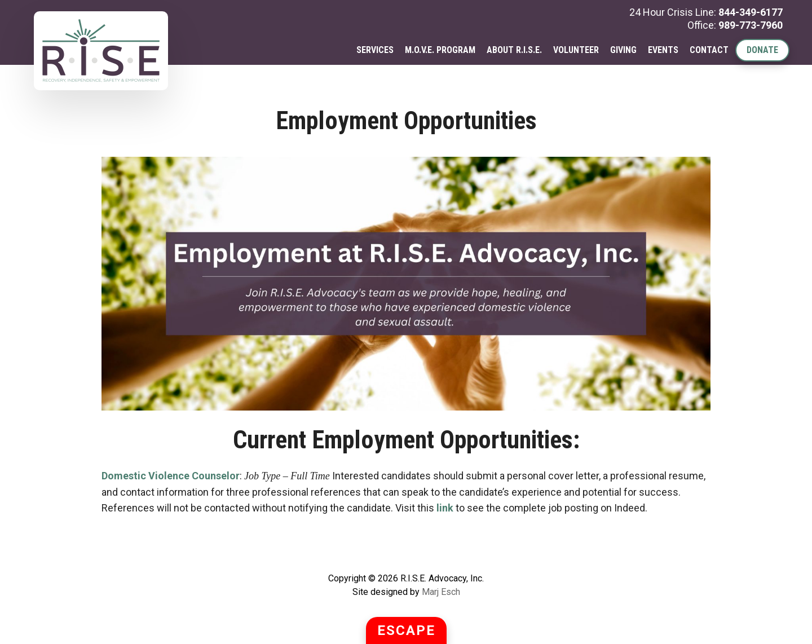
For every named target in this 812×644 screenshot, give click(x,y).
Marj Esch (441, 592)
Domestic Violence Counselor (171, 476)
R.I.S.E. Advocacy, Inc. (101, 51)
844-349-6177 (751, 12)
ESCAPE (406, 630)
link (445, 508)
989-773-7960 (751, 25)
